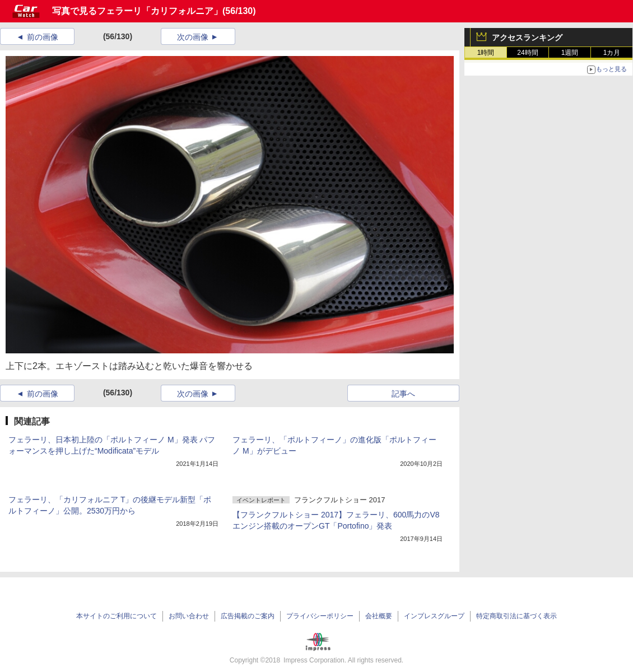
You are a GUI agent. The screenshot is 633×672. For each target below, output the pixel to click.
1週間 (570, 53)
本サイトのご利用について (117, 616)
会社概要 (379, 616)
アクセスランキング (527, 38)
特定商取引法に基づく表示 (516, 616)
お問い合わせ (189, 616)
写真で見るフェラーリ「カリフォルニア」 (137, 11)
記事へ (403, 394)
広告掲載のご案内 (248, 616)
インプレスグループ (434, 616)
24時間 (527, 53)
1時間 (486, 53)
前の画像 (43, 37)
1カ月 (612, 53)
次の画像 (193, 37)
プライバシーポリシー (320, 616)
